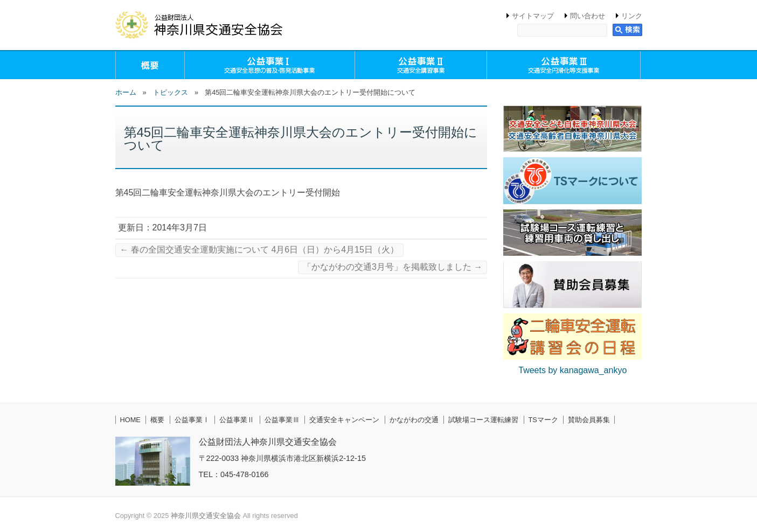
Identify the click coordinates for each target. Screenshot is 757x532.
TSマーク (543, 420)
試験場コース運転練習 (483, 420)
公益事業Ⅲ (282, 420)
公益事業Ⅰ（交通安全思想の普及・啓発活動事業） (270, 65)
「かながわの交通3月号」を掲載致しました (393, 267)
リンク (632, 16)
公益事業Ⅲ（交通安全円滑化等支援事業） (564, 65)
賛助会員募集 (589, 420)
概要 (150, 65)
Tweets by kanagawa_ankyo (572, 370)
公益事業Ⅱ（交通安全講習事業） (421, 65)
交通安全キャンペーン (344, 420)
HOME (130, 420)
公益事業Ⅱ (237, 420)
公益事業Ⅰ (192, 420)
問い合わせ (588, 16)
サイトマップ (533, 16)
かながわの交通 (414, 420)
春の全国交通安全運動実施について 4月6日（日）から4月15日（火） (259, 250)
